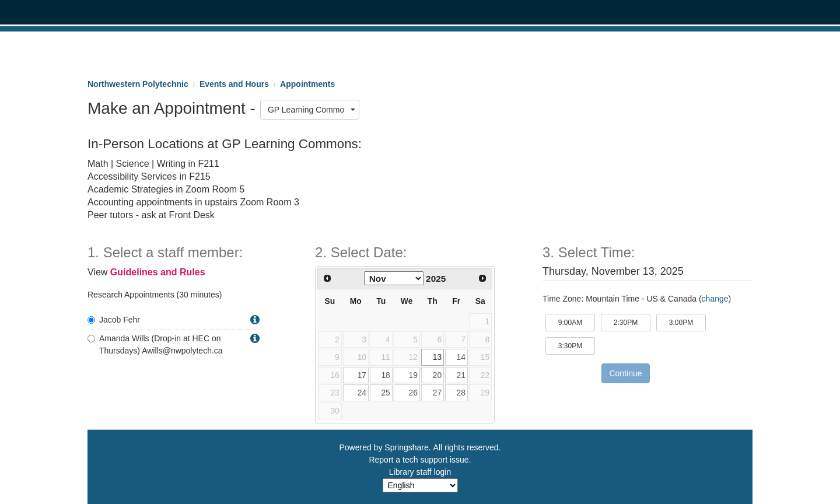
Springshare (407, 447)
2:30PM (632, 322)
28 (461, 393)
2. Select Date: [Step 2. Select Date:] (361, 253)
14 (461, 357)
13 (437, 357)
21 (461, 375)
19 (413, 375)
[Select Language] (420, 485)
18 (385, 375)
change (715, 299)
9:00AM (577, 322)
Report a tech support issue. (420, 460)
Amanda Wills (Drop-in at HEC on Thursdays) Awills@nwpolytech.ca (155, 344)
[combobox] (310, 110)
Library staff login (420, 472)
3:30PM (577, 345)
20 (437, 375)
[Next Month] (482, 278)
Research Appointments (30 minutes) (155, 295)
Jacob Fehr (114, 320)
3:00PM (687, 322)
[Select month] (394, 278)
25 (385, 393)
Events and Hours (234, 84)
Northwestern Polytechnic (138, 84)
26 (413, 393)
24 (362, 393)
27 (437, 393)
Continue (625, 373)
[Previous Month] (327, 278)
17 (362, 375)
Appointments (307, 84)
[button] (255, 320)
